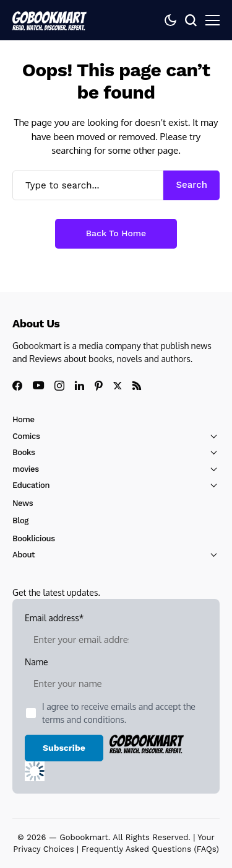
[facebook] (17, 386)
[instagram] (59, 386)
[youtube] (38, 386)
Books (24, 452)
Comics (26, 436)
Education (31, 485)
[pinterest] (99, 386)
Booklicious (34, 538)
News (23, 503)
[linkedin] (79, 386)
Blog (20, 520)
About (24, 555)
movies (26, 469)
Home (24, 419)
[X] (118, 386)
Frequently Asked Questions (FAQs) (150, 849)
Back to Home (116, 233)
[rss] (137, 386)
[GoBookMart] (49, 20)
